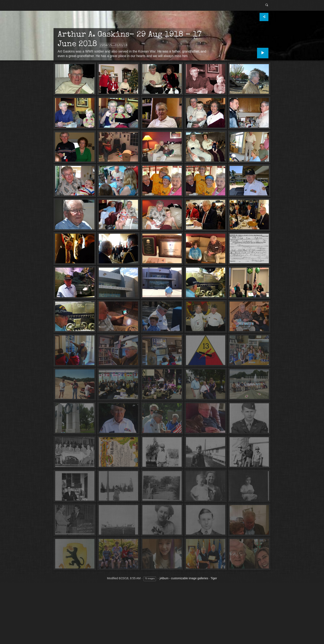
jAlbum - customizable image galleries (184, 578)
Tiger (214, 578)
